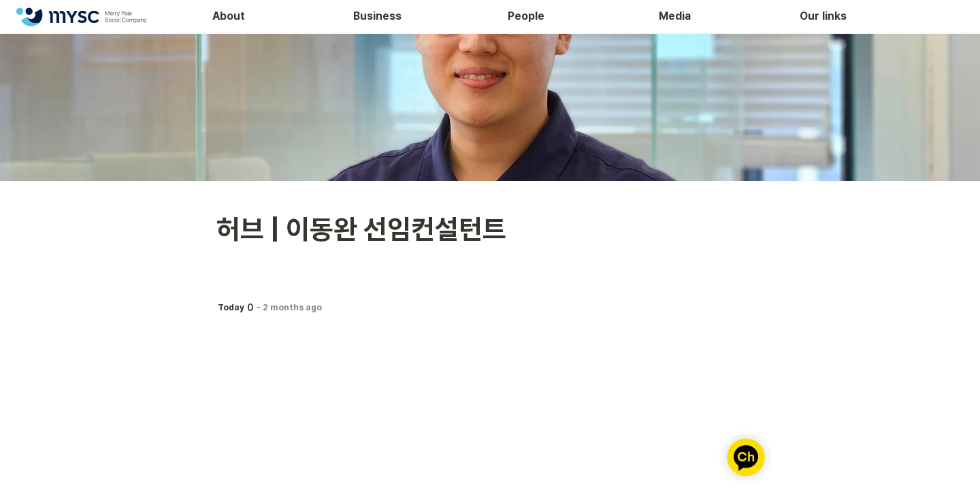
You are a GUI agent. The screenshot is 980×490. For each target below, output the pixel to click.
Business (377, 16)
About (229, 16)
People (526, 16)
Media (675, 16)
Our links (823, 16)
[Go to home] (81, 16)
